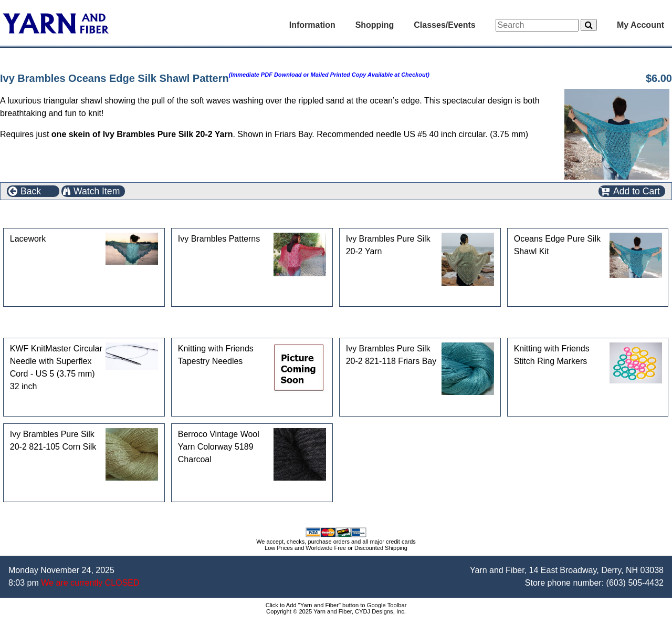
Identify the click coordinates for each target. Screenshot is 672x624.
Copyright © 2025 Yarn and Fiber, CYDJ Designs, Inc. (336, 611)
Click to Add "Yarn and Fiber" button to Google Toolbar (336, 605)
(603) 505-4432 (635, 583)
